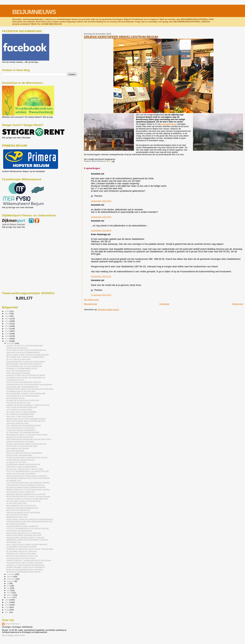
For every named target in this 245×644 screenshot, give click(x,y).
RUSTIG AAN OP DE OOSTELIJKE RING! (22, 446)
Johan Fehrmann (12, 624)
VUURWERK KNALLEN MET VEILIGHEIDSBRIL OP (26, 378)
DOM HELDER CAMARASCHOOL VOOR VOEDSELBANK (28, 478)
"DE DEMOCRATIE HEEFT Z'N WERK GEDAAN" (25, 563)
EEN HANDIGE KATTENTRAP (18, 449)
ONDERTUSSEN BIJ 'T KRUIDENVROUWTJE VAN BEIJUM (29, 560)
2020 (7, 324)
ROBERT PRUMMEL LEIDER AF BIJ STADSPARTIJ (26, 567)
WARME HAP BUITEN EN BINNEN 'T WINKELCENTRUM (28, 405)
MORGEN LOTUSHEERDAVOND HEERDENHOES (25, 565)
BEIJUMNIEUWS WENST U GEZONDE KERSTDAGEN (27, 435)
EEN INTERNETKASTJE (15, 398)
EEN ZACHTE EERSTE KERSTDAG (20, 437)
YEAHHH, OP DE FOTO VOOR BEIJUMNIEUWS (24, 346)
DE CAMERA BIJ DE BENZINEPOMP (20, 414)
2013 (7, 341)
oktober (10, 577)
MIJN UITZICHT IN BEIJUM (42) (18, 510)
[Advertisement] (16, 245)
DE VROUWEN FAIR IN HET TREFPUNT (22, 551)
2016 (7, 334)
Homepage (164, 304)
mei (9, 588)
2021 (7, 321)
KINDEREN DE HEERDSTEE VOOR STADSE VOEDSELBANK (30, 549)
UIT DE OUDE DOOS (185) (16, 503)
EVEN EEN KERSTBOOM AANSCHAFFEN (22, 508)
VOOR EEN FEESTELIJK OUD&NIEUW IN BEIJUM (25, 485)
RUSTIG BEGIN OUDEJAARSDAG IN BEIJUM (24, 382)
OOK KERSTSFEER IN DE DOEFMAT (20, 428)
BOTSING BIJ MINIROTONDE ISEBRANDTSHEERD (26, 487)
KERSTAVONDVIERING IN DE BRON (20, 442)
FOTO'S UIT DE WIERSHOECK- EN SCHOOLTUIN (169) (27, 471)
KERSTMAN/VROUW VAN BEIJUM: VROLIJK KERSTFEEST (29, 439)
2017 (7, 331)
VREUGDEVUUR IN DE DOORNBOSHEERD (23, 353)
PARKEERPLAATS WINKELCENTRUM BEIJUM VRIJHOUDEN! (30, 389)
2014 (7, 339)
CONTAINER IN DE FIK (15, 380)
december (11, 343)
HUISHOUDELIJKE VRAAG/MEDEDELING (22, 387)
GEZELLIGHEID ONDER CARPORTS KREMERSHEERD (27, 355)
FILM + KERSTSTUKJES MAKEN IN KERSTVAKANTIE (27, 545)
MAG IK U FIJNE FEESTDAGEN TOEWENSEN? (24, 453)
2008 (7, 610)
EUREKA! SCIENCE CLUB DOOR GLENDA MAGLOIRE (27, 499)
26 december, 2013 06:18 (101, 230)
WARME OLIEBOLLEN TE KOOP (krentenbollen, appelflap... (29, 490)
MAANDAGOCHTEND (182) (17, 517)
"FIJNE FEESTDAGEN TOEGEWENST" (21, 430)
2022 (7, 319)
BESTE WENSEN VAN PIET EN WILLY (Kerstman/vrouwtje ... (29, 496)
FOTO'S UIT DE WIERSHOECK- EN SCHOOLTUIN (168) (27, 528)
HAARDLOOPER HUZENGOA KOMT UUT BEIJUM (25, 538)
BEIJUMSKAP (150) (14, 481)
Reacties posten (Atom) (108, 310)
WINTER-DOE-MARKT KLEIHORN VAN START (24, 535)
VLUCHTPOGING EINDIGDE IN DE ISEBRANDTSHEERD (28, 483)
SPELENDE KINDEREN (15, 451)
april (9, 590)
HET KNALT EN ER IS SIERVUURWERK (21, 412)
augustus (11, 581)
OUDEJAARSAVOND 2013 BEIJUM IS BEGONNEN (25, 362)
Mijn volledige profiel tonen (13, 635)
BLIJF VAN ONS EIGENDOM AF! (19, 371)
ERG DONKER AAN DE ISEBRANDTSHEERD (23, 426)
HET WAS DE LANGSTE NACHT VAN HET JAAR (25, 469)
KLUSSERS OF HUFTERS (16, 462)
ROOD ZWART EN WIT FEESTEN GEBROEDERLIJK (26, 350)
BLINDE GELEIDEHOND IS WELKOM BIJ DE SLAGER (27, 458)
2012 (7, 600)
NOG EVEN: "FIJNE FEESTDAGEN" (20, 417)
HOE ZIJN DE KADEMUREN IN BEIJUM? (22, 407)
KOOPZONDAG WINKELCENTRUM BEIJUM (23, 464)
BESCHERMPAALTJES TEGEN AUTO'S (21, 506)
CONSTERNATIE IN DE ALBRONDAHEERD (23, 396)
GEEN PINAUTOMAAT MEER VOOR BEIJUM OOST (26, 421)
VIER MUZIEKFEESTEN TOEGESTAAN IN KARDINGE (27, 476)
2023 (7, 316)
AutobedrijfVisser (169, 124)
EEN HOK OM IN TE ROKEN (17, 515)
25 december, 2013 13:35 (101, 201)
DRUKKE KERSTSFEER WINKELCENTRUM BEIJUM (121, 37)
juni (8, 586)
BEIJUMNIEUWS (34, 12)
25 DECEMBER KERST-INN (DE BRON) (21, 547)
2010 (7, 605)
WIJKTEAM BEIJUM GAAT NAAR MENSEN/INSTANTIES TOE (29, 522)
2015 (7, 336)
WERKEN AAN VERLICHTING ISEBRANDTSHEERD (26, 419)
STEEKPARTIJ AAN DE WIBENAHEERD (21, 467)
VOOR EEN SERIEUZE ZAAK (17, 423)
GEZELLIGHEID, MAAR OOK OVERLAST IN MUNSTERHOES (30, 519)
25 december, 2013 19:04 (101, 217)
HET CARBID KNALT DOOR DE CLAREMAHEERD (25, 357)
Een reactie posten (91, 300)
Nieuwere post (90, 304)
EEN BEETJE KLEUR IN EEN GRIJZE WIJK (23, 400)
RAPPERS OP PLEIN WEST (17, 348)
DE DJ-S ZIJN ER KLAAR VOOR (18, 359)
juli (8, 583)
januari (10, 597)
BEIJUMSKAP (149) (14, 542)
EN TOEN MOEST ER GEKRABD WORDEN (23, 432)
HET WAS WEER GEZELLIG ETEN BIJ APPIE (23, 501)
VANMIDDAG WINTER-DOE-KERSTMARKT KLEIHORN (27, 540)
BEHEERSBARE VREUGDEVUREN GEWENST (24, 364)
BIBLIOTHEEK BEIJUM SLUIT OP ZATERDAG (24, 533)
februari (10, 595)
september (11, 579)
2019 (7, 326)
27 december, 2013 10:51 (101, 295)
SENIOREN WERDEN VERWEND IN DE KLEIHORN (26, 494)
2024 (7, 314)
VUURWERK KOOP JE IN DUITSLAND (21, 391)
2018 (7, 329)
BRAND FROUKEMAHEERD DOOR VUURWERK (25, 570)
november (11, 574)
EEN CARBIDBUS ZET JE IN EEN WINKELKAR (24, 366)
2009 (7, 607)
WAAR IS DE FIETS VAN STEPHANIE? (21, 474)
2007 (7, 612)
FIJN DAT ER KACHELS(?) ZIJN (18, 403)
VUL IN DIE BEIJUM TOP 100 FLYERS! (21, 558)
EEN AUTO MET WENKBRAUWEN (19, 455)
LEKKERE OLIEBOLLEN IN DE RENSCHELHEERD (25, 375)
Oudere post (237, 304)
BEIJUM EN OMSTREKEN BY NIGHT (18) (22, 556)
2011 (7, 602)
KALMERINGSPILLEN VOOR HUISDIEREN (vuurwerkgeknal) (29, 385)
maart (9, 593)
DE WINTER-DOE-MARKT (16, 524)
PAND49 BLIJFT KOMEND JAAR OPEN (21, 554)
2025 (7, 311)
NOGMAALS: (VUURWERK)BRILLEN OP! (22, 368)
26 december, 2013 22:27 (101, 276)
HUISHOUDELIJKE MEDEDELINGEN (20, 460)
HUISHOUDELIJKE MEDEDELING (19, 531)
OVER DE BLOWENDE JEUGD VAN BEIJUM (23, 513)
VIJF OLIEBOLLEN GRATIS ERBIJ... (20, 410)
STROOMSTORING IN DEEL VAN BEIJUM (22, 526)
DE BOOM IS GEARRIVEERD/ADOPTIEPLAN (23, 572)
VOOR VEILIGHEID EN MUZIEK (18, 373)
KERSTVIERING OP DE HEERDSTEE (20, 492)
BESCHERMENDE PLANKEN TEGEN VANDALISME (26, 394)
